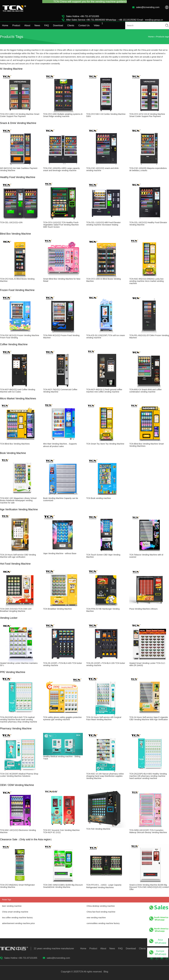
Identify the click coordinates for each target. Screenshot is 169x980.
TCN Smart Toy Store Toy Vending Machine (105, 444)
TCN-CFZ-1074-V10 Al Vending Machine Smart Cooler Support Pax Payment (147, 115)
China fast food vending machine (101, 912)
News (37, 25)
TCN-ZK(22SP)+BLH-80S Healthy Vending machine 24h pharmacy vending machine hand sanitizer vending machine (148, 776)
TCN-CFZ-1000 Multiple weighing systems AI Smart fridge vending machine (63, 115)
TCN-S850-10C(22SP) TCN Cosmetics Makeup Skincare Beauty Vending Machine (148, 831)
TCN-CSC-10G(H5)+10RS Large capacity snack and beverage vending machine (61, 169)
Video (97, 25)
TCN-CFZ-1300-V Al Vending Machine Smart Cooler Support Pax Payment (20, 115)
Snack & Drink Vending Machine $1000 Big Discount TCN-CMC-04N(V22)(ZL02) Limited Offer (149, 887)
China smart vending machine (15, 912)
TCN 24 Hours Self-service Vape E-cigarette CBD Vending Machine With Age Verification (149, 718)
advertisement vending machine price (18, 923)
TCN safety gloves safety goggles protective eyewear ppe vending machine (62, 718)
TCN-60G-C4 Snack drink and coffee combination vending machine (145, 391)
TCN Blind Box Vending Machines (15, 444)
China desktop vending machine (101, 906)
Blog (105, 972)
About (27, 25)
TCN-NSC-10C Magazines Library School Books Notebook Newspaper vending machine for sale (18, 500)
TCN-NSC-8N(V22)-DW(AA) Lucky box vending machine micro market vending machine (146, 281)
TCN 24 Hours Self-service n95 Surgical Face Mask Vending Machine (104, 718)
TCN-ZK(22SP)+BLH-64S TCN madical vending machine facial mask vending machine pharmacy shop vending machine (18, 719)
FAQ (47, 25)
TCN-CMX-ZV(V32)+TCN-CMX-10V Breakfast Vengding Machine (16, 610)
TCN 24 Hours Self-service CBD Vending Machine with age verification (18, 556)
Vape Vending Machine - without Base (60, 553)
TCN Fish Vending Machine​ (98, 829)
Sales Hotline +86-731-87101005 (83, 16)
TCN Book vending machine (98, 498)
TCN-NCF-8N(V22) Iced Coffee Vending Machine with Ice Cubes (18, 391)
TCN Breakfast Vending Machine (57, 609)
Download (58, 25)
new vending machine (96, 918)
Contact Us (84, 25)
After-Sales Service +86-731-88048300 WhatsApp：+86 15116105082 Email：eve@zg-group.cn (114, 20)
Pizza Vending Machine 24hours (143, 609)
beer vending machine (12, 906)
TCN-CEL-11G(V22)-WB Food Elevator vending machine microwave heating (103, 224)
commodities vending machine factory (103, 923)
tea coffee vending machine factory (17, 918)
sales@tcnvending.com (148, 7)
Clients (71, 25)
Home (5, 25)
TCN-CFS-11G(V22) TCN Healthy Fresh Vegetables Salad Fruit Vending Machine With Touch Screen (61, 225)
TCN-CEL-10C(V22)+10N (11, 222)
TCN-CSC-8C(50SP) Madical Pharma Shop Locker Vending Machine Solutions (19, 775)
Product (16, 25)
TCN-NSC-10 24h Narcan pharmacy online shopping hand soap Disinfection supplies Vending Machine (105, 776)
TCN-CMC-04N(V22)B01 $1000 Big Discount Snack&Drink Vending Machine (63, 886)
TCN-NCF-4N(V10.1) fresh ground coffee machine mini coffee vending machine (104, 391)
